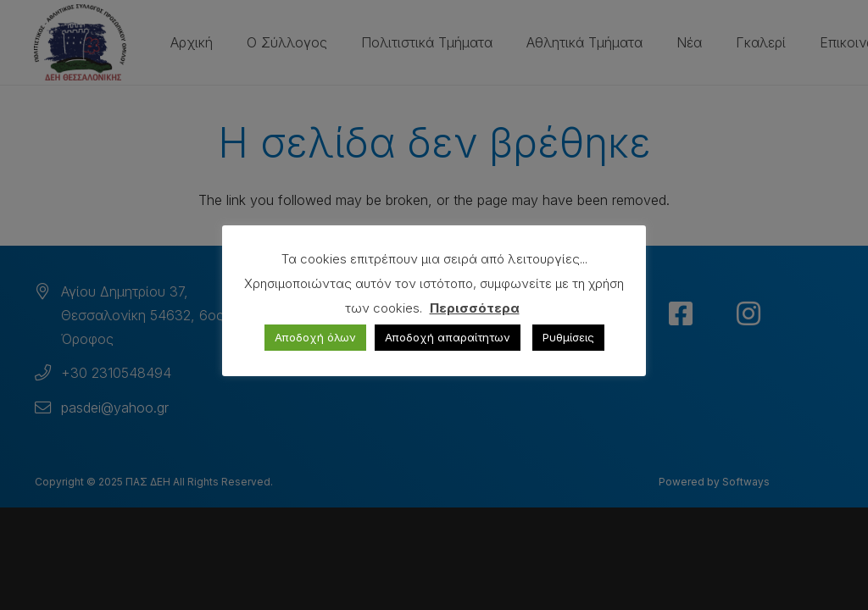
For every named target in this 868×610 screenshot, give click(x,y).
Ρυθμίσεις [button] (568, 337)
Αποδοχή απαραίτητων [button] (448, 337)
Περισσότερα (475, 308)
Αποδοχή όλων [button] (315, 337)
